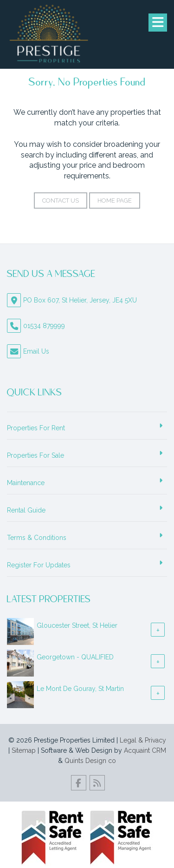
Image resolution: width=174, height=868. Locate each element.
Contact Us (61, 201)
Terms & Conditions (37, 538)
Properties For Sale (35, 455)
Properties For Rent (36, 428)
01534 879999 (44, 326)
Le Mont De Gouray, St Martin (80, 689)
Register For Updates (39, 565)
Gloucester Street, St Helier (77, 625)
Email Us (36, 351)
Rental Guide (26, 510)
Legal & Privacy (143, 740)
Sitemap (24, 750)
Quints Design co (90, 761)
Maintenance (26, 483)
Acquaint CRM (145, 750)
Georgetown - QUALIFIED (75, 657)
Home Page (115, 201)
